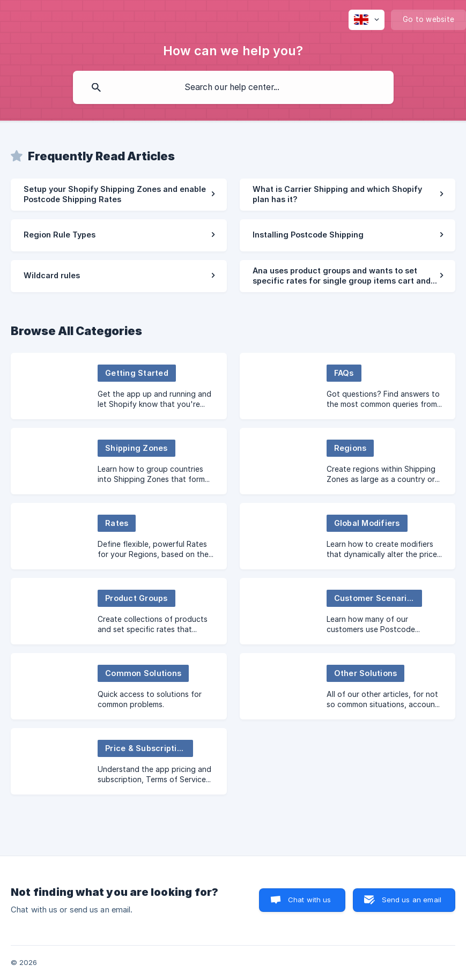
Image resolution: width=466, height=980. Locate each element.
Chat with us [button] (310, 900)
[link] (119, 195)
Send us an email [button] (412, 900)
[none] (367, 20)
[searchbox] (233, 87)
